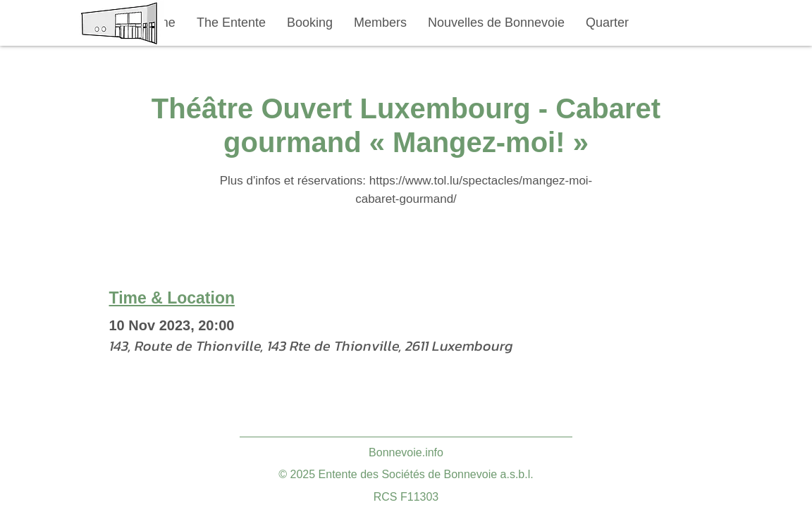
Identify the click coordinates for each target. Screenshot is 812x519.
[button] (231, 23)
